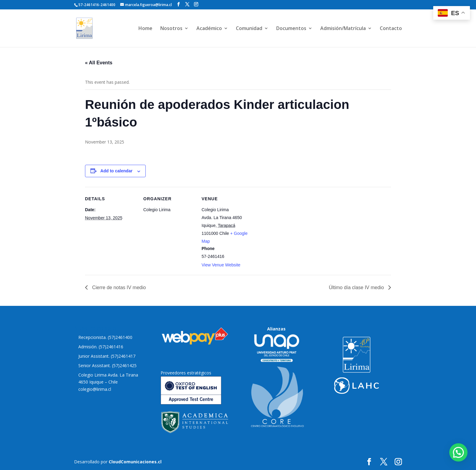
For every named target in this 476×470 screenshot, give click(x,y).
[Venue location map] (292, 229)
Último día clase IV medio (357, 287)
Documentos (291, 29)
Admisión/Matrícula (343, 29)
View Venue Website (221, 265)
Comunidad (249, 29)
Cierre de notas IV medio (118, 287)
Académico (209, 29)
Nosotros (171, 29)
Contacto (391, 29)
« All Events (99, 63)
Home (145, 29)
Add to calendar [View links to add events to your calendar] (117, 171)
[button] (458, 452)
